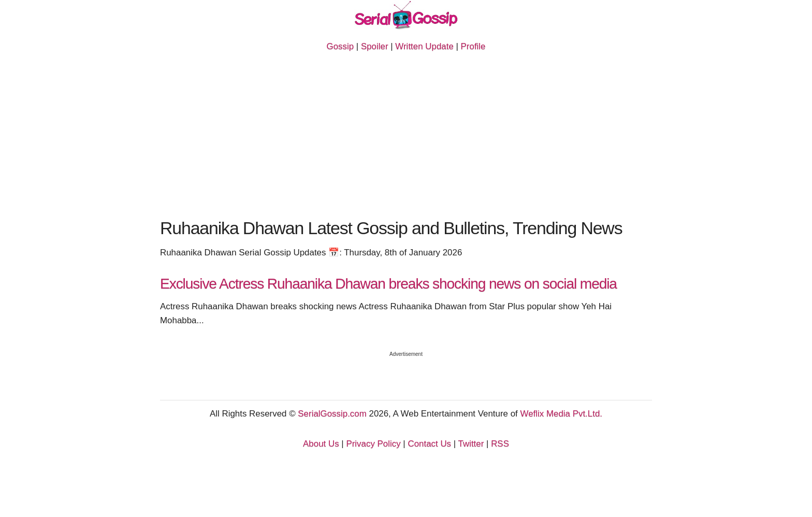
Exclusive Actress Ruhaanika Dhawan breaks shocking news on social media (388, 283)
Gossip (340, 46)
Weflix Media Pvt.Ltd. (561, 414)
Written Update (424, 46)
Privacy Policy (373, 444)
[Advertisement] (406, 138)
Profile (473, 46)
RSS (500, 444)
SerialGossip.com (332, 414)
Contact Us (429, 444)
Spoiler (375, 46)
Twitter (471, 444)
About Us (321, 444)
